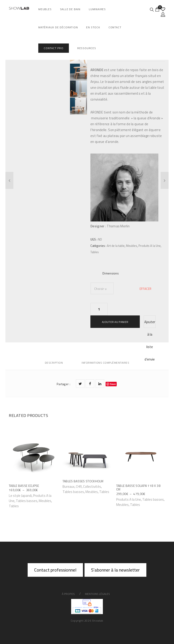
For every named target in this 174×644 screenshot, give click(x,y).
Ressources (87, 48)
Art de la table (116, 246)
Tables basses (27, 501)
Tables (95, 252)
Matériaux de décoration (58, 27)
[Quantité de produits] (99, 309)
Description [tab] (54, 363)
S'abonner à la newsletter (115, 570)
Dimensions (111, 273)
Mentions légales (97, 594)
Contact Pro (54, 48)
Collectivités (92, 487)
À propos (68, 594)
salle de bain (70, 9)
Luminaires (97, 9)
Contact (115, 27)
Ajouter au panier (115, 322)
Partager (63, 384)
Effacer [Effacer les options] (145, 289)
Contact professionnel (55, 570)
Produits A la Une (150, 246)
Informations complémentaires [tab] (105, 363)
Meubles (45, 9)
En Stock (93, 27)
